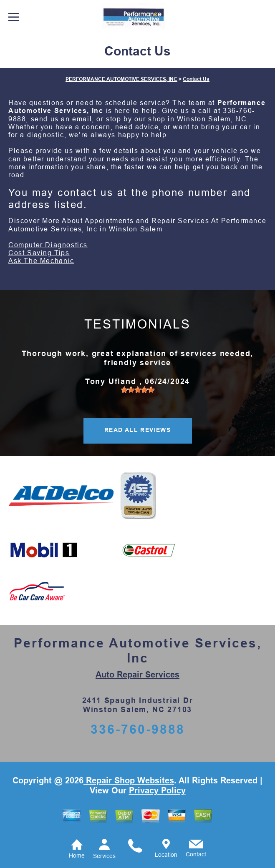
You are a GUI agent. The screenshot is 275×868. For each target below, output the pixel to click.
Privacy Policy (157, 790)
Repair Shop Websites (129, 780)
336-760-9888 (138, 729)
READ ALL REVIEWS (137, 430)
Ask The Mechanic (41, 261)
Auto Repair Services (137, 675)
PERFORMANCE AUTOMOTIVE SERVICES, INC (121, 79)
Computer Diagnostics (48, 245)
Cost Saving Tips (39, 253)
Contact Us (196, 79)
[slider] (138, 390)
